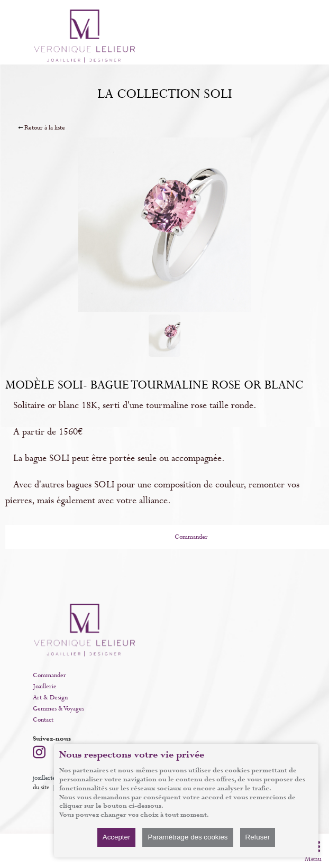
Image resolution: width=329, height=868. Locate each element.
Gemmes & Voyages (58, 709)
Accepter (117, 837)
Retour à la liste (45, 128)
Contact (43, 720)
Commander (49, 676)
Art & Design (50, 698)
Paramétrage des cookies (188, 837)
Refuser (258, 837)
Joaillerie (45, 687)
